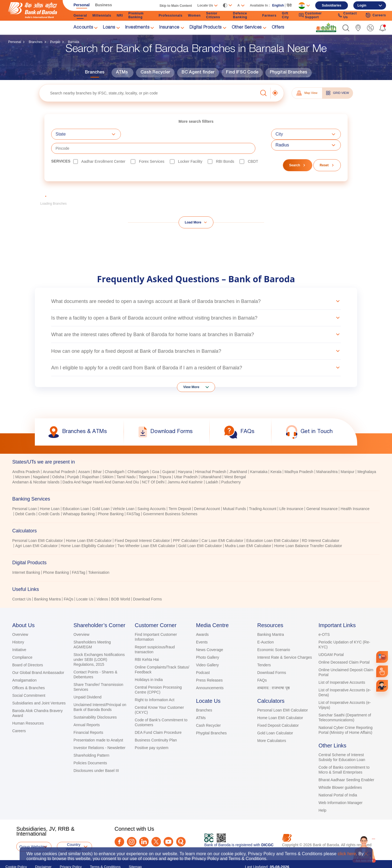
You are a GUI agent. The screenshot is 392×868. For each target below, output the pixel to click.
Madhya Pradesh (299, 458)
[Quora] (181, 828)
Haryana (185, 458)
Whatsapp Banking (79, 500)
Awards (202, 620)
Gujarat (169, 458)
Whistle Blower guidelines (340, 773)
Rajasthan (91, 463)
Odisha (58, 463)
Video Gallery (207, 651)
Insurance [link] (169, 28)
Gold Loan (101, 495)
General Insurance (322, 495)
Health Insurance (355, 495)
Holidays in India (149, 665)
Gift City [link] (285, 15)
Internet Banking (26, 558)
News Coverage (210, 636)
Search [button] (295, 151)
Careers (19, 717)
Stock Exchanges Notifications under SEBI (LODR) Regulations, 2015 (99, 645)
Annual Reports (87, 711)
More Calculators (272, 726)
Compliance (22, 643)
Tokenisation (99, 558)
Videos (102, 585)
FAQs (68, 585)
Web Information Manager (341, 789)
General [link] (80, 16)
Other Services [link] (247, 28)
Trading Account (263, 495)
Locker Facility (190, 147)
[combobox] (86, 134)
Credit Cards (49, 500)
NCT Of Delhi (153, 468)
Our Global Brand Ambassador (38, 658)
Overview (20, 620)
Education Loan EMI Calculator (273, 526)
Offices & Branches (29, 674)
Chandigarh (115, 458)
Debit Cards (25, 500)
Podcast (203, 658)
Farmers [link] (269, 16)
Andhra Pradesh (26, 458)
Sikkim (108, 463)
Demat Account (207, 495)
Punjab (55, 42)
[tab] (196, 448)
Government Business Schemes (170, 500)
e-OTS (324, 620)
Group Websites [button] (33, 833)
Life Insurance (291, 495)
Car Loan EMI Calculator (222, 526)
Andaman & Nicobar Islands (36, 468)
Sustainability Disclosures (95, 703)
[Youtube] (168, 828)
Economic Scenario (274, 636)
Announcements (210, 674)
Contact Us (22, 585)
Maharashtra (327, 458)
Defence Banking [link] (240, 15)
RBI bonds (225, 147)
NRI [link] (120, 16)
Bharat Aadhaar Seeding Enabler (346, 766)
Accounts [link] (83, 28)
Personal (15, 42)
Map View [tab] (307, 93)
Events (202, 628)
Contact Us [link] (347, 15)
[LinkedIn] (144, 828)
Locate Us (85, 585)
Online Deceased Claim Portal (344, 648)
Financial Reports (88, 718)
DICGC (267, 831)
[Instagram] (132, 828)
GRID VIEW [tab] (338, 93)
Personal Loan (24, 495)
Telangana (147, 463)
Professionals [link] (171, 16)
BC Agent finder (198, 73)
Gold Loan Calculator (275, 719)
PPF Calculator (186, 526)
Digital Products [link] (206, 28)
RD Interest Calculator (321, 526)
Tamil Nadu (126, 463)
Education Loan (76, 495)
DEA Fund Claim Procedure (158, 718)
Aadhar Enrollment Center (103, 147)
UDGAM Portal (331, 640)
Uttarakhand (211, 463)
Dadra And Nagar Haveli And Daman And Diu (101, 468)
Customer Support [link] (310, 15)
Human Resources (28, 709)
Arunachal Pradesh (59, 458)
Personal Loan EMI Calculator (38, 526)
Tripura (165, 463)
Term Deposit (180, 495)
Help (322, 796)
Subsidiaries (331, 5)
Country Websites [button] (74, 833)
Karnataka (259, 458)
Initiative (19, 636)
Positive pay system (152, 734)
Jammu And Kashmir (185, 468)
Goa (156, 458)
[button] (346, 28)
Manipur (347, 458)
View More (191, 373)
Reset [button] (324, 151)
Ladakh (212, 468)
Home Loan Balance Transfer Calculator (308, 532)
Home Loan (50, 495)
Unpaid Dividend (88, 683)
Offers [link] (278, 28)
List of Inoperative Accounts (342, 668)
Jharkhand (238, 458)
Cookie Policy (16, 853)
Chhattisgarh (138, 458)
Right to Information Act (155, 686)
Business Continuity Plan (156, 726)
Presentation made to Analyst (98, 726)
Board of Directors (28, 651)
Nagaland (41, 463)
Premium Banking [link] (136, 15)
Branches (36, 42)
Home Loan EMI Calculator (89, 526)
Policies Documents (90, 749)
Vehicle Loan (124, 495)
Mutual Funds (235, 495)
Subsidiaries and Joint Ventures (39, 689)
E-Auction (266, 628)
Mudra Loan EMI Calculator (248, 532)
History (18, 628)
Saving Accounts (152, 495)
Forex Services (151, 147)
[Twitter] (156, 828)
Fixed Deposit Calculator (278, 711)
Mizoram (23, 463)
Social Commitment (29, 681)
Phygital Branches (289, 73)
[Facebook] (119, 828)
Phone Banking (111, 500)
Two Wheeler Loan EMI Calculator (146, 532)
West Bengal (235, 463)
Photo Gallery (208, 643)
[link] (326, 27)
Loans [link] (109, 28)
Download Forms (148, 585)
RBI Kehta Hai (147, 645)
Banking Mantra (47, 585)
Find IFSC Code (242, 73)
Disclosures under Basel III (96, 756)
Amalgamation (24, 666)
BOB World (121, 585)
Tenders (264, 651)
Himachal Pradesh (211, 458)
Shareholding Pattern (91, 741)
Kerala (276, 458)
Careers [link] (376, 15)
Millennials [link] (102, 16)
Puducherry (231, 468)
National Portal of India (338, 781)
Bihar (97, 458)
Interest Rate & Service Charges (285, 643)
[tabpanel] (196, 463)
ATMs (122, 73)
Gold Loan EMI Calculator (200, 532)
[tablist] (196, 514)
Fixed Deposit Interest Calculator (142, 526)
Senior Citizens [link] (213, 15)
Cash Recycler (155, 73)
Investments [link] (137, 28)
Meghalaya (367, 458)
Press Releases (209, 666)
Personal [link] (82, 5)
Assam (84, 458)
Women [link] (194, 16)
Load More (193, 208)
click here (347, 854)
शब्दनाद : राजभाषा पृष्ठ (273, 674)
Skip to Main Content (176, 6)
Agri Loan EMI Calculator (36, 532)
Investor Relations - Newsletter (99, 734)
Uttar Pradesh (186, 463)
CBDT (253, 147)
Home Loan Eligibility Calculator (88, 532)
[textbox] (148, 93)
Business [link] (103, 5)
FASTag (133, 500)
